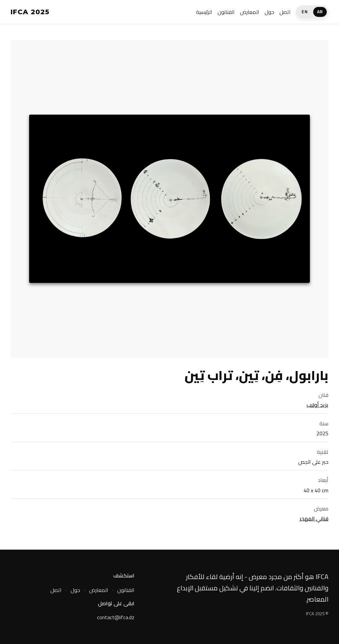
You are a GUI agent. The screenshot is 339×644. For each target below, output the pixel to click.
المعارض (250, 12)
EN (305, 12)
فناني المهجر (314, 518)
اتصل (285, 12)
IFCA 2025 (30, 12)
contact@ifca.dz (116, 617)
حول (269, 12)
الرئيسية (204, 12)
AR (320, 12)
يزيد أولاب (317, 405)
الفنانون (226, 12)
